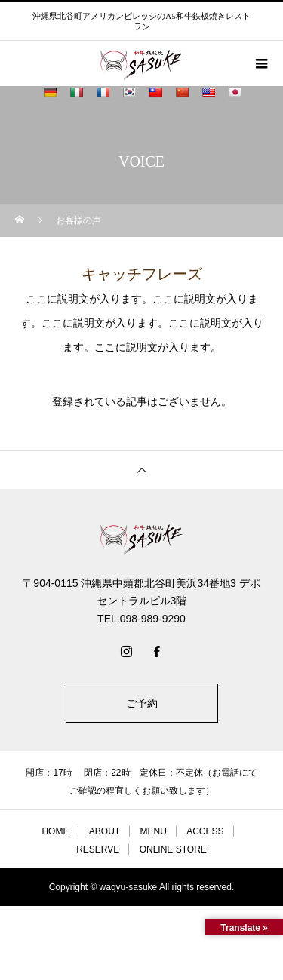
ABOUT (105, 831)
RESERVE (98, 849)
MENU (153, 831)
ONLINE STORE (173, 849)
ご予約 (142, 703)
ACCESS (205, 831)
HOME (55, 831)
